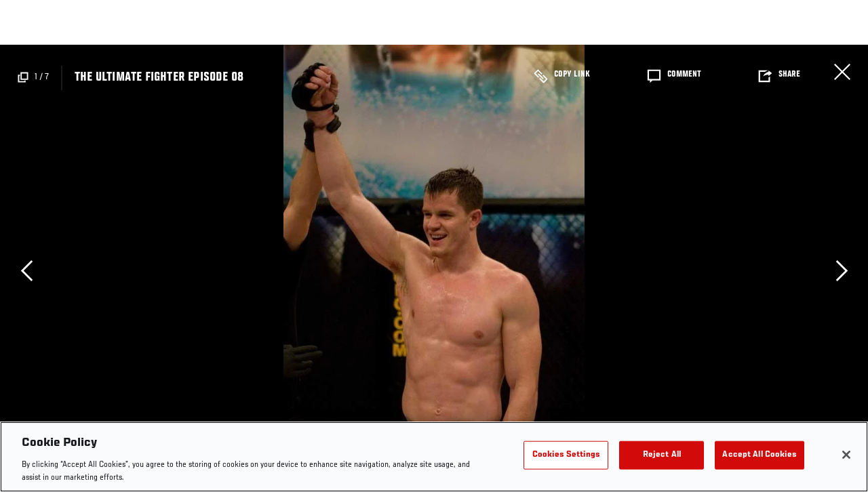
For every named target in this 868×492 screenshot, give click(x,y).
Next (842, 270)
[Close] (846, 455)
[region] (434, 457)
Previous (26, 270)
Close (842, 72)
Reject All (662, 455)
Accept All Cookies (759, 455)
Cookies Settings (566, 455)
